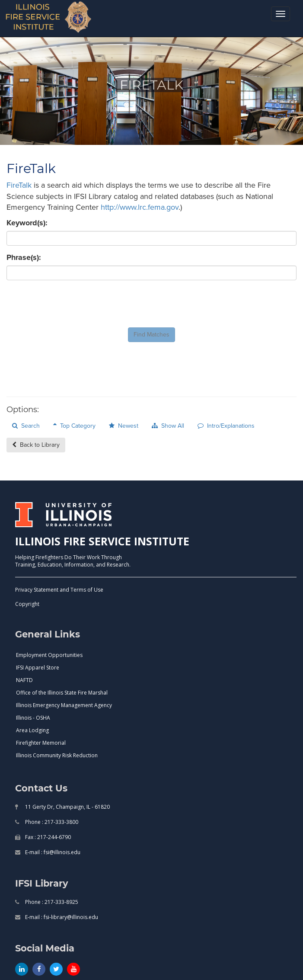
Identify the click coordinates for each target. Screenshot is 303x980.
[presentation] (72, 304)
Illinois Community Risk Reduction (57, 755)
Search (26, 426)
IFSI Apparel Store (38, 668)
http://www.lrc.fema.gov (140, 207)
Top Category (74, 426)
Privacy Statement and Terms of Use (59, 590)
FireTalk (19, 185)
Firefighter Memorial (41, 743)
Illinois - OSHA (33, 718)
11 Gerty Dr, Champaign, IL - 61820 (67, 807)
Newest (124, 426)
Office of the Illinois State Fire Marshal (62, 693)
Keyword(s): (27, 223)
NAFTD (24, 680)
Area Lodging (32, 730)
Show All (168, 426)
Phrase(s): (24, 258)
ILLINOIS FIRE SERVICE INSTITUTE (102, 541)
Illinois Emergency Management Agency (64, 705)
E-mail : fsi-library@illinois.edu (61, 917)
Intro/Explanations (226, 426)
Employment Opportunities (49, 655)
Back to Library (36, 445)
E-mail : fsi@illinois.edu (52, 852)
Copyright (27, 604)
